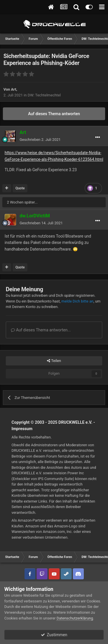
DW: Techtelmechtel (44, 95)
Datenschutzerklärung (75, 618)
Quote (20, 188)
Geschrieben (40, 140)
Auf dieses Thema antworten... (41, 330)
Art (14, 89)
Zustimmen (54, 635)
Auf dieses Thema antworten (54, 114)
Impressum (22, 429)
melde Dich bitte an (77, 301)
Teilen (54, 361)
